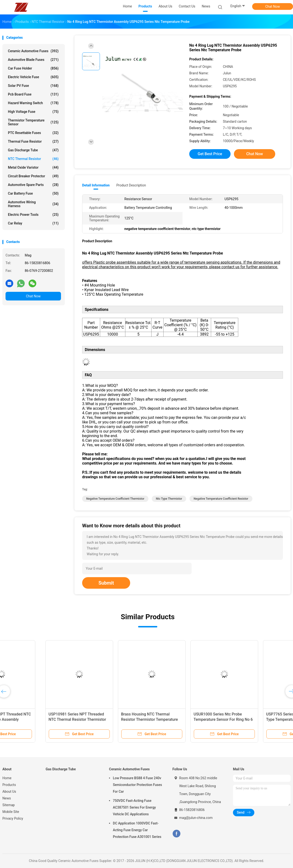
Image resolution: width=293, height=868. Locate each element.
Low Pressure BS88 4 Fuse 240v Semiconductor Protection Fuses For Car (137, 785)
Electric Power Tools (33, 215)
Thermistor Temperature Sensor (33, 122)
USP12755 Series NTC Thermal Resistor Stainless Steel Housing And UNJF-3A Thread (180, 719)
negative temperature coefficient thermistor (115, 499)
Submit (106, 583)
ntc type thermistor (169, 499)
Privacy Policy (13, 818)
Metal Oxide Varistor (33, 167)
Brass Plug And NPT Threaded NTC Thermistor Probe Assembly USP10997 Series (254, 719)
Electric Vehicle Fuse (33, 77)
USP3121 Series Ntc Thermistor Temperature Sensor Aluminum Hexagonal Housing (34, 719)
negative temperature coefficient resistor (221, 499)
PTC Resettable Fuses (33, 133)
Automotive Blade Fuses (33, 60)
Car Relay (33, 223)
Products (9, 785)
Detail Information (96, 185)
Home (7, 778)
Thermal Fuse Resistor (33, 141)
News (7, 798)
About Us (9, 791)
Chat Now (273, 6)
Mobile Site (11, 812)
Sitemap (9, 805)
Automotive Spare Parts (33, 185)
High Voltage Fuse (33, 112)
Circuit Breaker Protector (33, 176)
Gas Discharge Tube (33, 150)
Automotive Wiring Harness (33, 204)
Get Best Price (210, 154)
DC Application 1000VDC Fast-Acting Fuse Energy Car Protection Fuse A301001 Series (137, 830)
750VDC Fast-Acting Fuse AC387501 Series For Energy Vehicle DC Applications (134, 807)
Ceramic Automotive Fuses (33, 51)
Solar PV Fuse (33, 86)
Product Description (131, 185)
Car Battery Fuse (33, 193)
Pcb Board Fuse (33, 94)
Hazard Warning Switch (33, 103)
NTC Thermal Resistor (33, 159)
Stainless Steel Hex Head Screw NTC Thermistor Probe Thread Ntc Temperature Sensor (108, 719)
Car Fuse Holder (33, 68)
